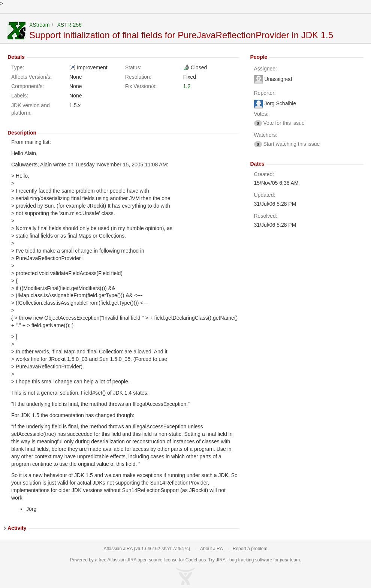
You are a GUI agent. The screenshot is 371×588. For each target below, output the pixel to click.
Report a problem (250, 549)
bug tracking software (251, 560)
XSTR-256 (69, 25)
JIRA (132, 560)
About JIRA (211, 549)
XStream (39, 25)
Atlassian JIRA (118, 549)
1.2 (187, 86)
